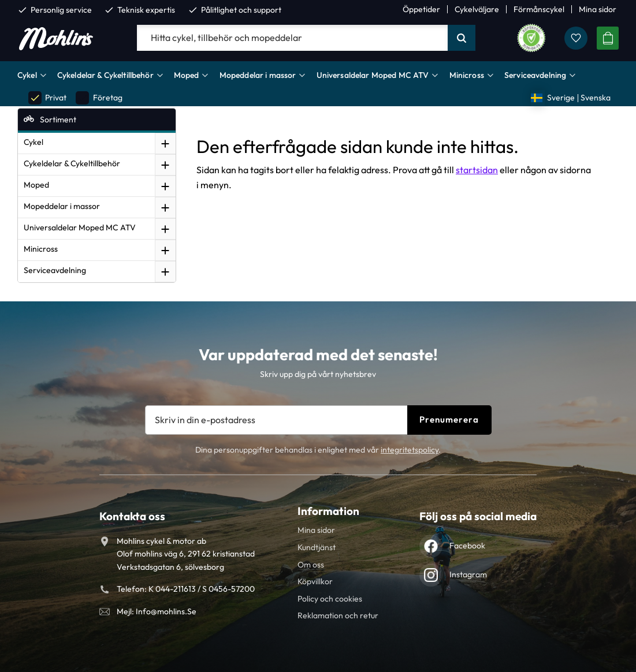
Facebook (467, 546)
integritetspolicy (410, 450)
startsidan (477, 170)
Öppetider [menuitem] (421, 9)
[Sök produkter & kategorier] (292, 38)
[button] (576, 38)
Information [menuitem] (328, 511)
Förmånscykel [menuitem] (539, 9)
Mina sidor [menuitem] (598, 9)
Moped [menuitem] (187, 75)
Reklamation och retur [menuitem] (338, 615)
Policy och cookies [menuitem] (330, 599)
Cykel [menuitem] (27, 75)
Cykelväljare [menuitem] (477, 9)
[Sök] (462, 38)
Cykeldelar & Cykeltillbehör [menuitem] (105, 75)
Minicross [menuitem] (467, 75)
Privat (47, 98)
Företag (99, 98)
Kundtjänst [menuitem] (317, 547)
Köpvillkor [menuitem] (315, 581)
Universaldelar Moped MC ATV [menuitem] (373, 75)
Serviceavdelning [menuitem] (535, 75)
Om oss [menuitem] (311, 565)
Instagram (468, 574)
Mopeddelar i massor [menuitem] (258, 75)
